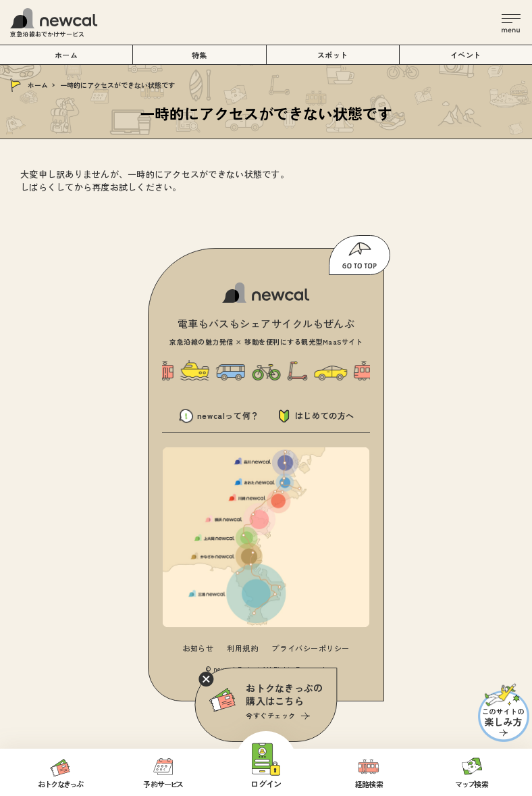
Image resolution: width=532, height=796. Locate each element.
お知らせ (198, 648)
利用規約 (242, 648)
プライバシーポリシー (311, 648)
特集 (199, 55)
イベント (466, 55)
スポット (333, 55)
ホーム (38, 85)
